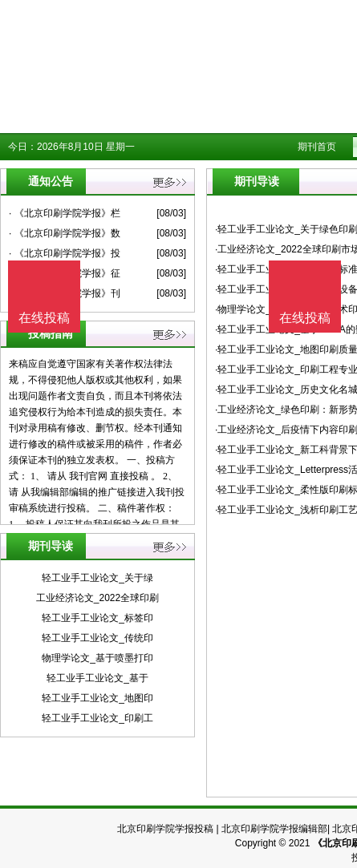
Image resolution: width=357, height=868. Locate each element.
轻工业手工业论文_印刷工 (97, 718)
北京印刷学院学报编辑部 (274, 829)
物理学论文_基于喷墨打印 (97, 658)
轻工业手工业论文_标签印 (97, 618)
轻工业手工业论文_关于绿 (97, 578)
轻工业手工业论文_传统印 (97, 638)
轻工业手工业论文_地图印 (97, 698)
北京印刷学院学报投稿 (165, 829)
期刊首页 (317, 147)
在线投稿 (305, 318)
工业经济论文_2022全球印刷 (97, 598)
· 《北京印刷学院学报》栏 (65, 213)
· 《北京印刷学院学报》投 (65, 253)
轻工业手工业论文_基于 (97, 678)
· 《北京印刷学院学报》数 (65, 233)
